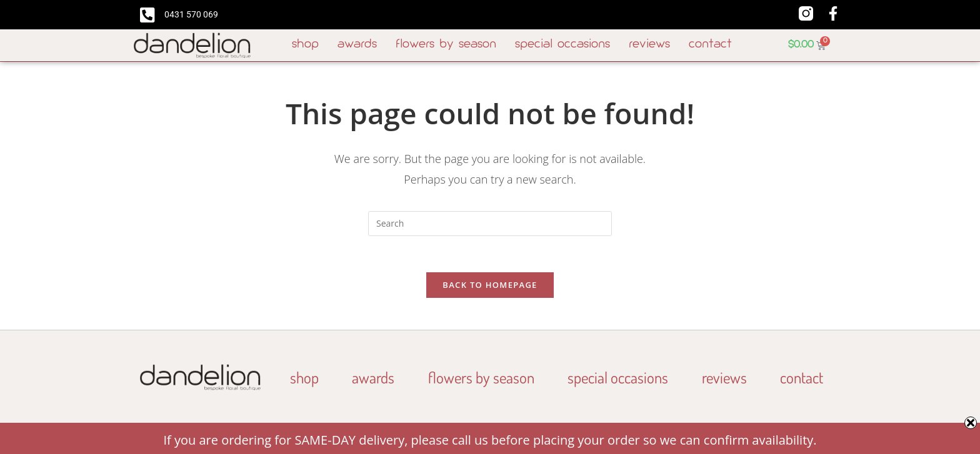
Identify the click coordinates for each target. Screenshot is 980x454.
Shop (305, 45)
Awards (357, 45)
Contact (710, 45)
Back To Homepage (490, 287)
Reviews (649, 45)
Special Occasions (562, 45)
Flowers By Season (446, 45)
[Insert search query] (490, 224)
